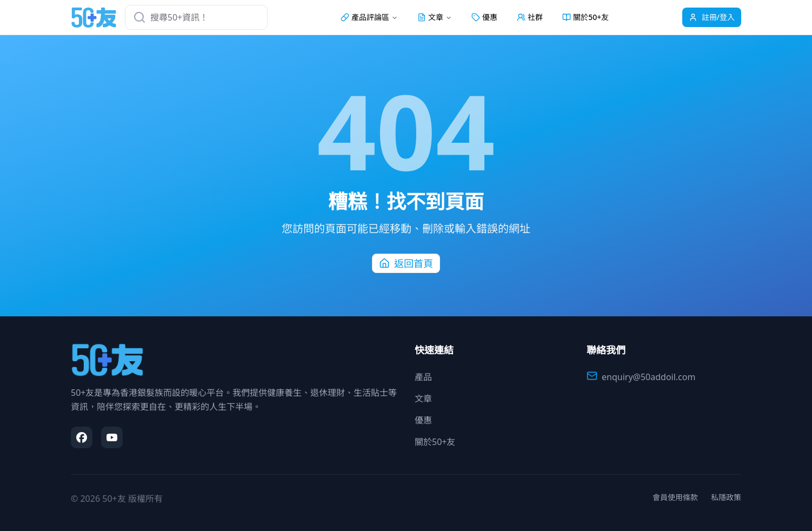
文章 (423, 399)
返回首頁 (406, 263)
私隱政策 (726, 497)
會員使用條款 (675, 497)
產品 (423, 377)
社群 (530, 17)
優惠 (484, 17)
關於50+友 (585, 17)
